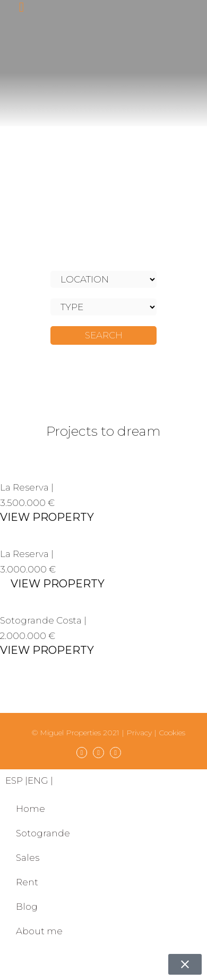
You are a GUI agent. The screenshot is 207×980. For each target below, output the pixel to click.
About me (39, 931)
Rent (27, 882)
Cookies (172, 733)
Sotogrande (43, 833)
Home (31, 809)
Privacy (139, 733)
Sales (28, 858)
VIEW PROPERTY (47, 517)
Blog (27, 907)
